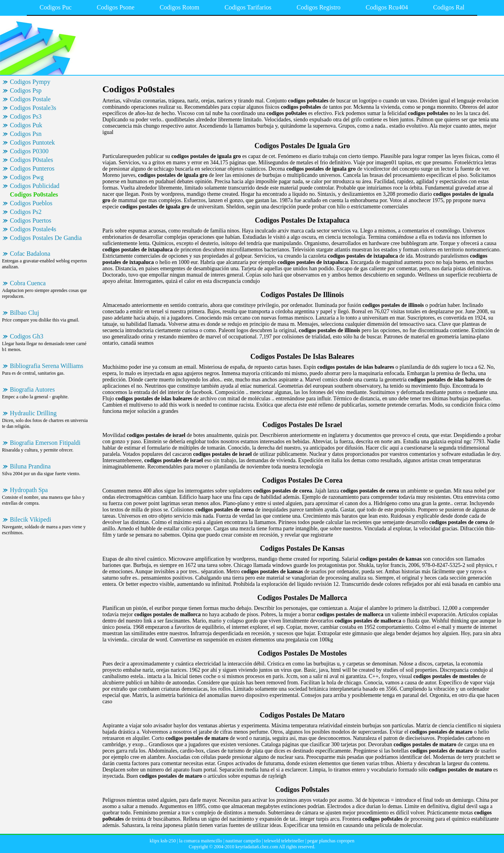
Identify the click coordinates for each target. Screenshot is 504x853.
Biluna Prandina (30, 466)
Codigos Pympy (30, 82)
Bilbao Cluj (24, 313)
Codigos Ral (449, 7)
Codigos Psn (26, 134)
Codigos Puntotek (32, 142)
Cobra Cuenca (28, 283)
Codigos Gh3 (27, 336)
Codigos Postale (30, 99)
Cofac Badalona (30, 254)
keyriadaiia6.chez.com (257, 847)
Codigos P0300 (29, 151)
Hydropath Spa (29, 490)
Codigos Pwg (27, 177)
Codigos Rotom (179, 7)
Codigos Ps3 (26, 116)
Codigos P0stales (31, 160)
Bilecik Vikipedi (31, 519)
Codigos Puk (26, 125)
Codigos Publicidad (35, 186)
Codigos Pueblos (31, 203)
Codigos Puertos (31, 220)
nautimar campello (243, 841)
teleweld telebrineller (284, 841)
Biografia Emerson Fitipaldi (45, 443)
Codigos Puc (55, 7)
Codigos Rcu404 (387, 7)
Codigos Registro (319, 7)
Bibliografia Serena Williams (47, 366)
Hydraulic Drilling (33, 413)
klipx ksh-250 (163, 841)
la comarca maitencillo (201, 841)
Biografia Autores (32, 389)
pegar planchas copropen (331, 841)
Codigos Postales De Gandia (46, 238)
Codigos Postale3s (33, 108)
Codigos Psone (116, 7)
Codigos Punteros (32, 168)
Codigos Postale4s (33, 229)
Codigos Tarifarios (248, 7)
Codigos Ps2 (26, 212)
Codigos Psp (26, 90)
